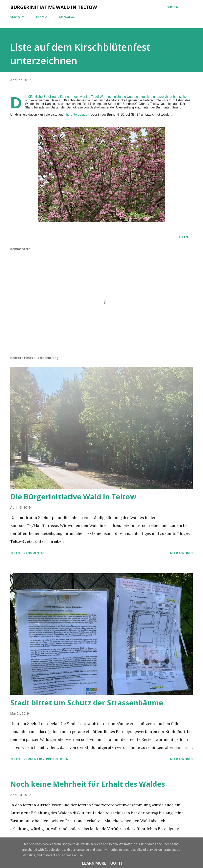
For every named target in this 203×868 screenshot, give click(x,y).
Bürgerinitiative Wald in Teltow (54, 7)
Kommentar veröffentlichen (46, 759)
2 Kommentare (35, 553)
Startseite (17, 17)
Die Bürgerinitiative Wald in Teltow (73, 497)
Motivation (67, 17)
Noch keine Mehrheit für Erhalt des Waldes (88, 784)
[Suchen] (173, 7)
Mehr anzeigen (181, 553)
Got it (117, 863)
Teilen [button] (183, 237)
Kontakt (42, 17)
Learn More (94, 863)
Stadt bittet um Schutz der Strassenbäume (87, 703)
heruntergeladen (78, 115)
